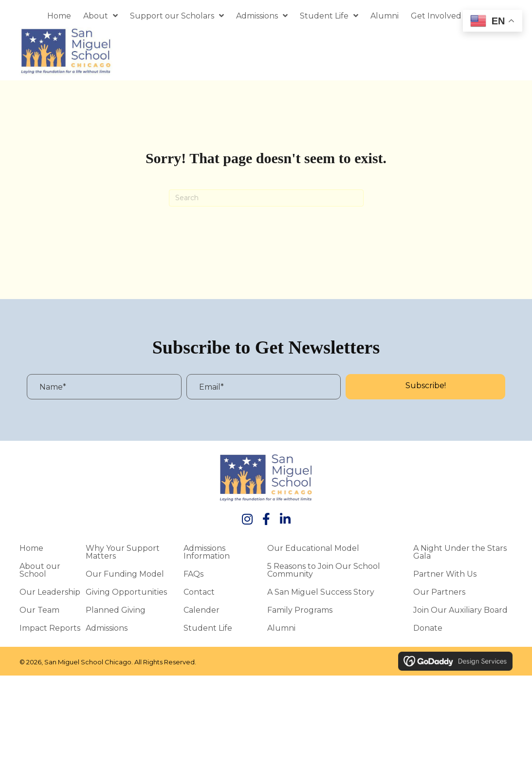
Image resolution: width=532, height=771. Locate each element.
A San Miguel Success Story (321, 592)
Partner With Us (445, 574)
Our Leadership (50, 592)
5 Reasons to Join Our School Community (324, 570)
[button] (425, 387)
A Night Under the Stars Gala (460, 552)
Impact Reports (50, 628)
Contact (199, 592)
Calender (202, 610)
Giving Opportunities (126, 592)
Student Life (208, 628)
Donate (428, 628)
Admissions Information (207, 552)
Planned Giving (116, 610)
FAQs (193, 574)
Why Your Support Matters (123, 552)
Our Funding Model (125, 574)
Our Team (39, 610)
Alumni (281, 628)
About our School (40, 570)
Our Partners (439, 592)
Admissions (107, 628)
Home (31, 548)
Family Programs (300, 610)
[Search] (266, 198)
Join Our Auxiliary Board (460, 610)
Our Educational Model (313, 548)
